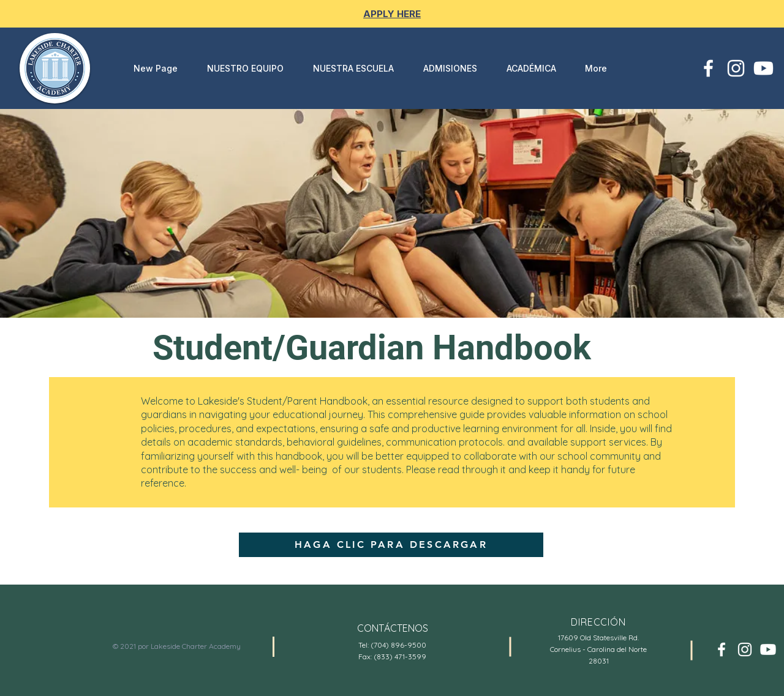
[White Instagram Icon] (736, 68)
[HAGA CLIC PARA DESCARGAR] (391, 545)
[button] (348, 68)
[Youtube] (763, 68)
